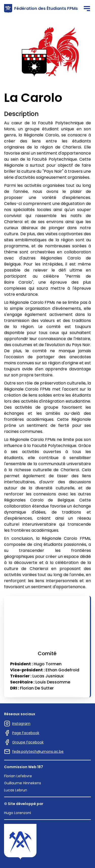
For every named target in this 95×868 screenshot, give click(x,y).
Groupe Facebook (24, 742)
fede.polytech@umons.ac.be (34, 752)
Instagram (17, 724)
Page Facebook (22, 733)
